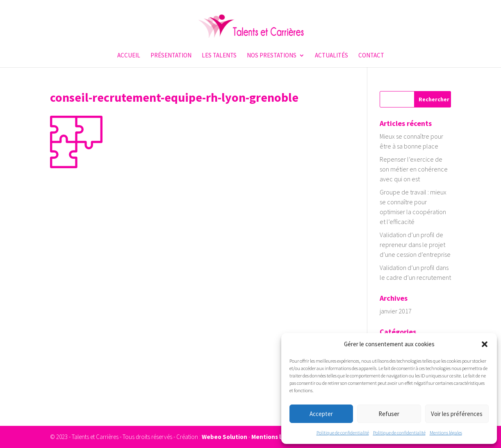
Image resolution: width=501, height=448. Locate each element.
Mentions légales (446, 433)
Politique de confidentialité (343, 433)
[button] (485, 344)
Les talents (219, 56)
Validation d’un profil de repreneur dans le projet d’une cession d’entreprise (415, 245)
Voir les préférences (457, 414)
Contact (371, 56)
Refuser (389, 414)
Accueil (129, 56)
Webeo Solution (224, 437)
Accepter (321, 414)
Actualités (331, 56)
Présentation (171, 56)
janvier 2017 (396, 311)
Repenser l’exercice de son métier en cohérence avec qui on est (414, 169)
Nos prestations (272, 56)
